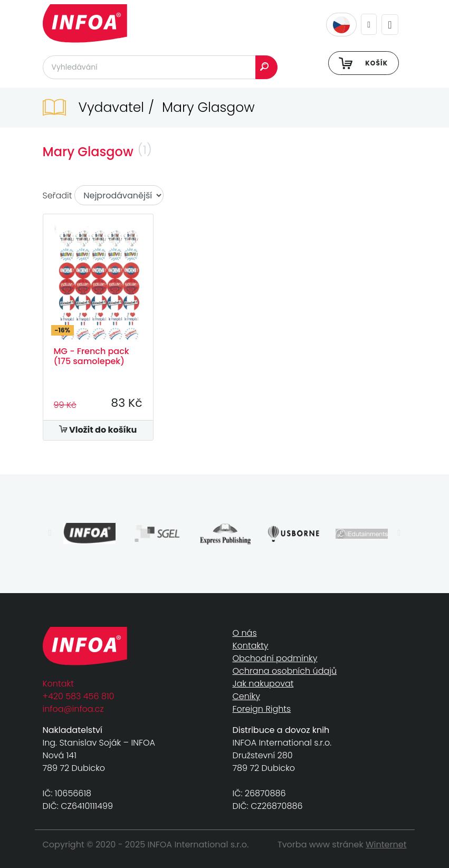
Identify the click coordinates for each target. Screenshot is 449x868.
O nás (245, 633)
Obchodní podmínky (275, 658)
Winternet (386, 845)
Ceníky (246, 696)
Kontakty (251, 646)
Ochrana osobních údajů (285, 671)
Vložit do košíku (98, 430)
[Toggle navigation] (390, 25)
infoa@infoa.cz (73, 709)
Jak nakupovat (263, 684)
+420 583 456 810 (79, 696)
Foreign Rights (262, 709)
